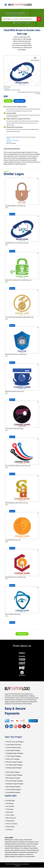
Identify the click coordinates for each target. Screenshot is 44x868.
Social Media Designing (13, 792)
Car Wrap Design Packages (14, 765)
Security (8, 139)
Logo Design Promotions (14, 745)
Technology (10, 809)
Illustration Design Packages (15, 784)
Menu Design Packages (13, 778)
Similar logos (19, 101)
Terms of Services (12, 824)
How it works (10, 815)
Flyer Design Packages (13, 772)
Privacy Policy (10, 827)
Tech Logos (9, 142)
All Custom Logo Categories (22, 23)
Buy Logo (8, 101)
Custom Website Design (13, 748)
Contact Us (10, 830)
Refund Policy (10, 821)
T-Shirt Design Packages (14, 756)
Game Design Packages (13, 787)
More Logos (22, 634)
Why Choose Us (11, 818)
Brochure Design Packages (14, 762)
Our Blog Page (10, 801)
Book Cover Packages (13, 759)
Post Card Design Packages (15, 781)
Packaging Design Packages (15, 753)
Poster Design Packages (14, 790)
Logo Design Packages (13, 750)
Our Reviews (10, 803)
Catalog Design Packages (14, 768)
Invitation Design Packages (14, 775)
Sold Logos (10, 812)
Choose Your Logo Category (15, 742)
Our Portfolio (10, 806)
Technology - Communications (13, 140)
